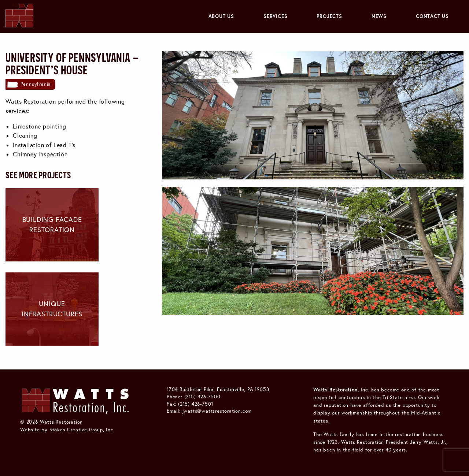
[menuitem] (221, 16)
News (379, 16)
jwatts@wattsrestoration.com (217, 411)
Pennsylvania (36, 84)
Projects (329, 16)
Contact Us (432, 16)
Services (275, 16)
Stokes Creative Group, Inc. (82, 429)
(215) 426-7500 (202, 397)
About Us (221, 16)
